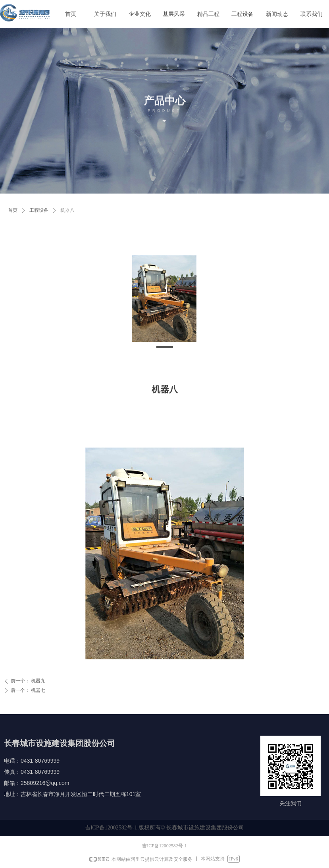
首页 (13, 210)
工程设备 (39, 210)
